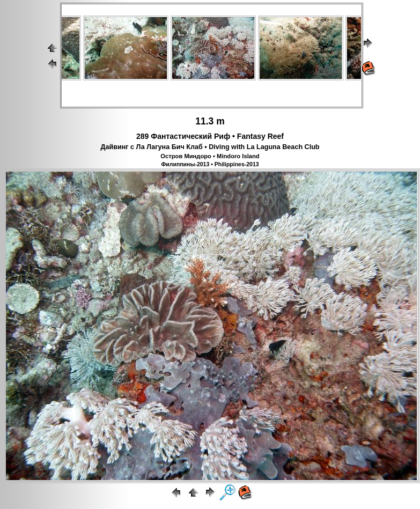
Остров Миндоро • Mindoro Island (210, 156)
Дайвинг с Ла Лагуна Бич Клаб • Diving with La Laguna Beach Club (210, 147)
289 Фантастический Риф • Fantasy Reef (210, 136)
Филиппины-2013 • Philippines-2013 (210, 164)
